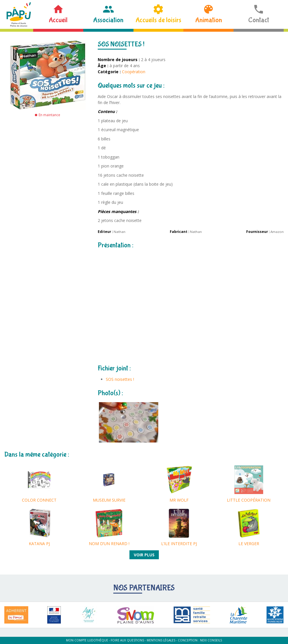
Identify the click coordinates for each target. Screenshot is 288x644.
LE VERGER (249, 544)
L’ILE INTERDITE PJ (179, 544)
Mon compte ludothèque (87, 640)
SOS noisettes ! (120, 379)
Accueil (58, 20)
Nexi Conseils (211, 640)
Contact (259, 20)
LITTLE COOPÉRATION (249, 500)
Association (108, 20)
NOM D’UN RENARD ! (109, 544)
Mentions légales (161, 640)
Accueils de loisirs (158, 20)
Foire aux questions (127, 640)
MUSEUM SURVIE (109, 500)
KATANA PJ (39, 544)
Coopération (134, 72)
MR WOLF (179, 500)
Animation (209, 20)
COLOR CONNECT (39, 500)
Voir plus (144, 555)
